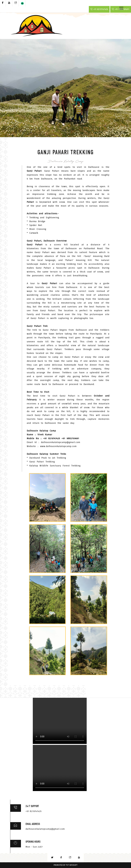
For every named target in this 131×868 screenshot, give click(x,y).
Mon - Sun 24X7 (34, 847)
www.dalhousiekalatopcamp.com (58, 446)
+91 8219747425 (99, 9)
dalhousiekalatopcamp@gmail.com (61, 442)
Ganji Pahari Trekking (42, 462)
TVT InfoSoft (72, 865)
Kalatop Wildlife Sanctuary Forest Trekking (55, 466)
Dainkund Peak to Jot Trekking (48, 458)
